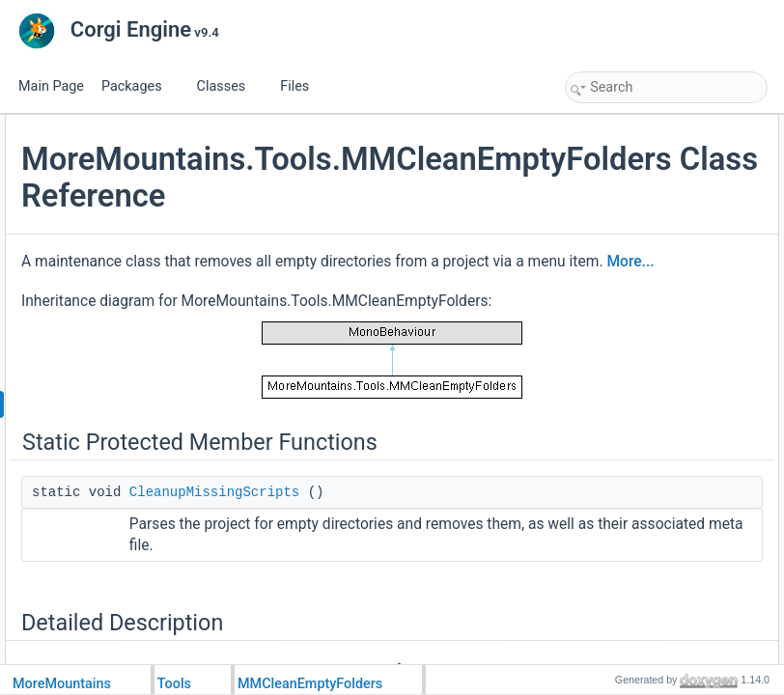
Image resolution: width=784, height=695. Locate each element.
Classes (229, 86)
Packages (139, 86)
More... (354, 387)
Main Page (51, 86)
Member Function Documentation (656, 189)
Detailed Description (622, 168)
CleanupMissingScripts (645, 147)
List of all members (619, 232)
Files (302, 86)
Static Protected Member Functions (661, 125)
